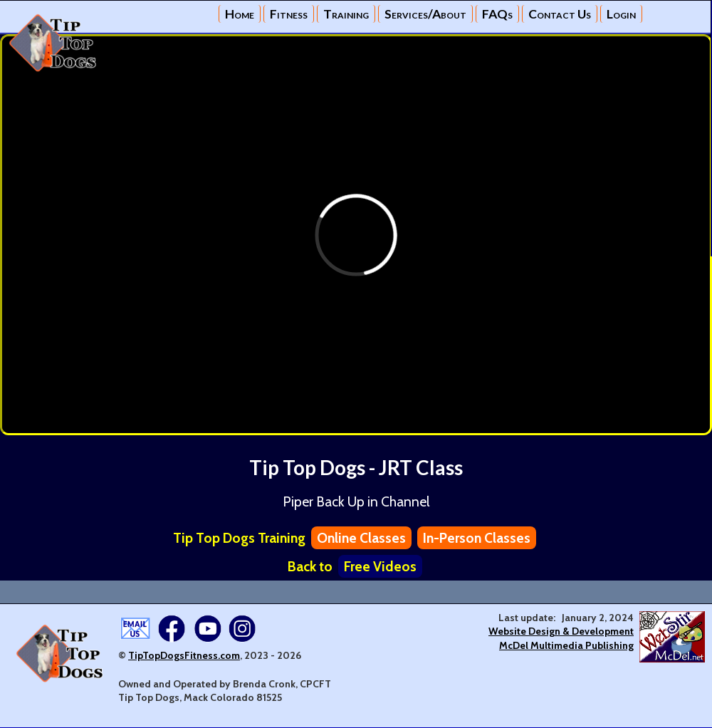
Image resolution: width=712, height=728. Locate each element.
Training (346, 14)
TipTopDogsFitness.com (184, 655)
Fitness (289, 14)
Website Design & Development (561, 631)
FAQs (497, 14)
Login (621, 14)
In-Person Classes (477, 538)
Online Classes (361, 538)
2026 (289, 655)
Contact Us (560, 14)
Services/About (425, 14)
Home (240, 14)
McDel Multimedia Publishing (566, 645)
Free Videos (380, 566)
